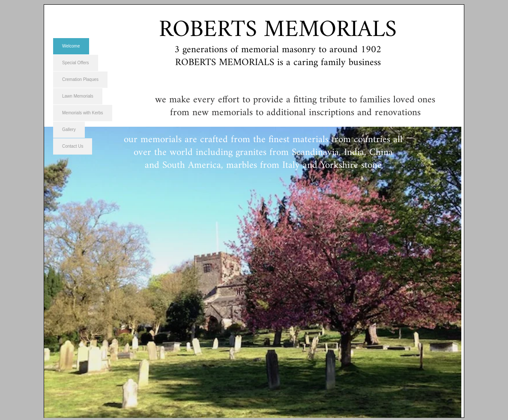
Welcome (71, 46)
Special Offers (76, 63)
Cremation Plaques (80, 79)
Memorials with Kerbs (83, 113)
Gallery (69, 130)
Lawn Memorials (78, 96)
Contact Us (73, 146)
